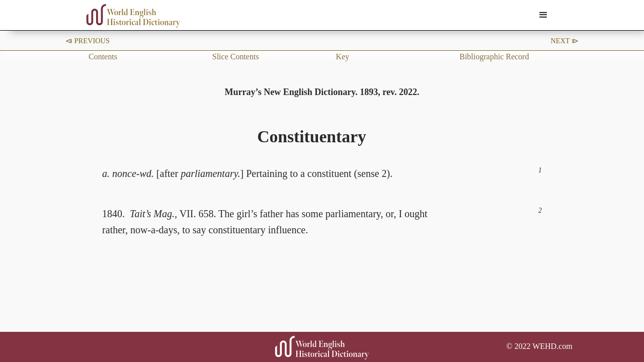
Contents (103, 57)
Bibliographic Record (494, 57)
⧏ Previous (88, 41)
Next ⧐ (565, 41)
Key (343, 57)
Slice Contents (236, 57)
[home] (133, 16)
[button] (543, 15)
